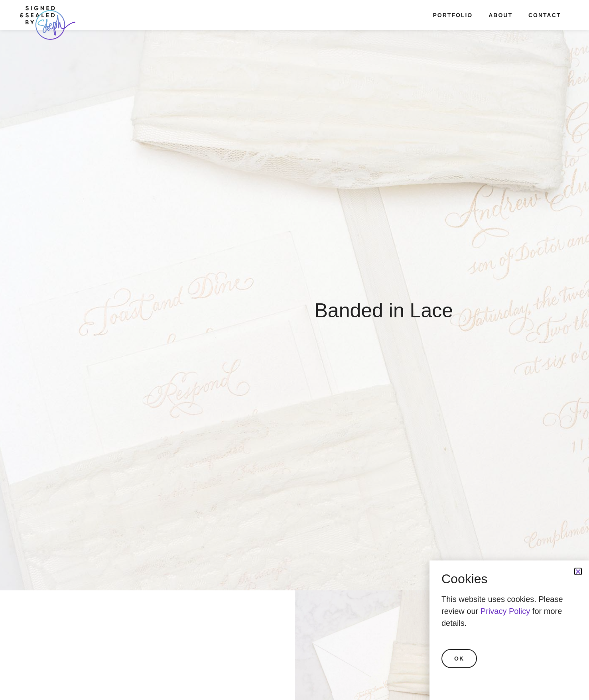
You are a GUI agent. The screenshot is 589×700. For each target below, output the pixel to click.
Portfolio (453, 15)
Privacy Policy (505, 611)
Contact (545, 15)
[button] (578, 571)
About (500, 15)
